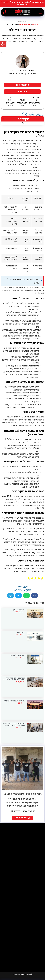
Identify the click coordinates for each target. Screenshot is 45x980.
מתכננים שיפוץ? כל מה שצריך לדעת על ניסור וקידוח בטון (14, 724)
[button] (40, 12)
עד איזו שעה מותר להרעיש (15, 701)
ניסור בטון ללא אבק (18, 655)
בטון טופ (35, 25)
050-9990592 (23, 4)
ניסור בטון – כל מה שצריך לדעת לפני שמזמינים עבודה (14, 679)
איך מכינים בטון (19, 610)
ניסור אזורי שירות (25, 25)
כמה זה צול (21, 632)
